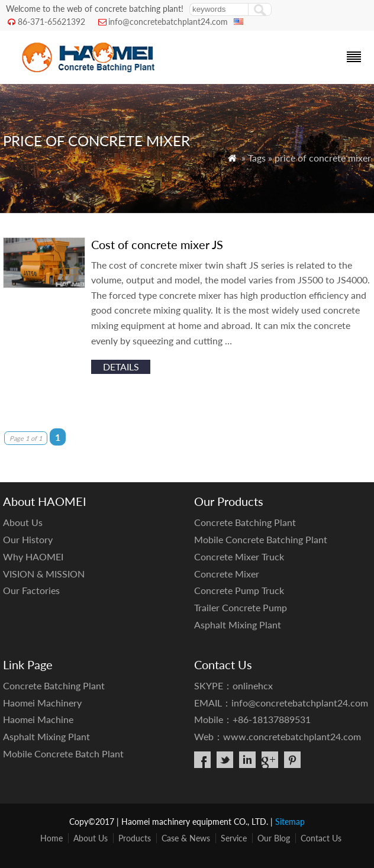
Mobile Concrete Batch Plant (63, 754)
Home (51, 838)
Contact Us (321, 838)
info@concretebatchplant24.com (168, 22)
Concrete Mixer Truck (239, 556)
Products (135, 838)
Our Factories (31, 590)
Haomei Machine (38, 719)
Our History (28, 539)
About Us (23, 522)
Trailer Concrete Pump (241, 607)
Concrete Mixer (227, 574)
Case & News (186, 838)
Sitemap (290, 822)
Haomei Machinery (42, 703)
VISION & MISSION (44, 574)
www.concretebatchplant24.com (292, 736)
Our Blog (274, 838)
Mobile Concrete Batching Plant (261, 539)
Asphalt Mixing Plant (238, 625)
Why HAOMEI (33, 556)
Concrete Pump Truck (239, 590)
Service (234, 838)
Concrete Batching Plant (245, 522)
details (121, 367)
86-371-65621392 (51, 22)
